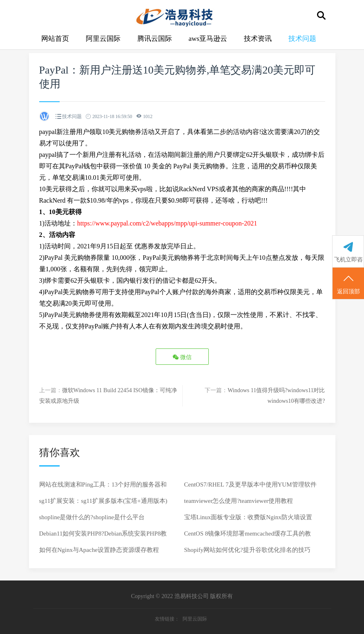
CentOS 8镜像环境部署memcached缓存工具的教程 (248, 536)
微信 (182, 357)
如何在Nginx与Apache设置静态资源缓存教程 (99, 550)
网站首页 (55, 39)
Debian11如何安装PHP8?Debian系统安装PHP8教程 (103, 536)
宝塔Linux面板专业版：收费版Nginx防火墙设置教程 (248, 520)
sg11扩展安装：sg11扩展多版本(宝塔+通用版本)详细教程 (103, 503)
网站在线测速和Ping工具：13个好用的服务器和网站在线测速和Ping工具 (103, 487)
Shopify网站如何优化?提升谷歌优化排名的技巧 (247, 550)
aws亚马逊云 (208, 39)
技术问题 (302, 39)
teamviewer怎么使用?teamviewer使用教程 (239, 501)
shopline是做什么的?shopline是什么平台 (92, 517)
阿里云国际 (103, 39)
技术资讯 (258, 39)
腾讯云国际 (155, 39)
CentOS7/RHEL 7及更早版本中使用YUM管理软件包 (250, 487)
